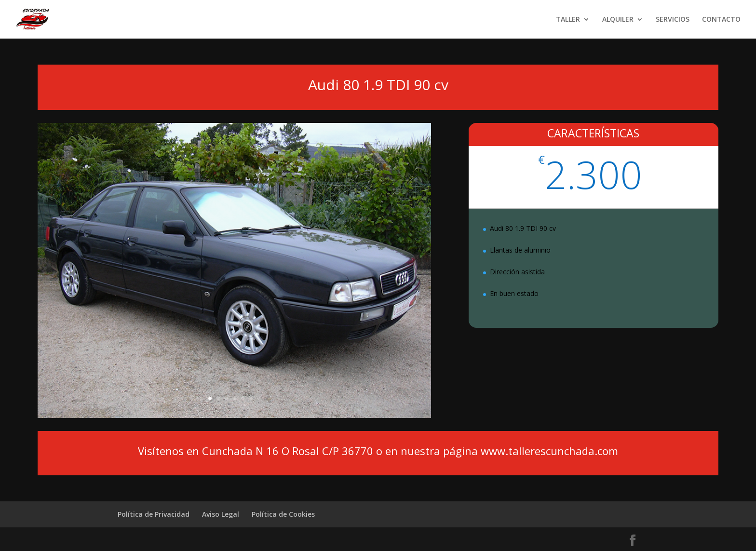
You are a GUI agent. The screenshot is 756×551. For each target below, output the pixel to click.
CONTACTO (721, 20)
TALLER (568, 20)
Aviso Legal (221, 514)
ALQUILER (618, 20)
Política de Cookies (283, 514)
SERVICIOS (673, 20)
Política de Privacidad (154, 514)
